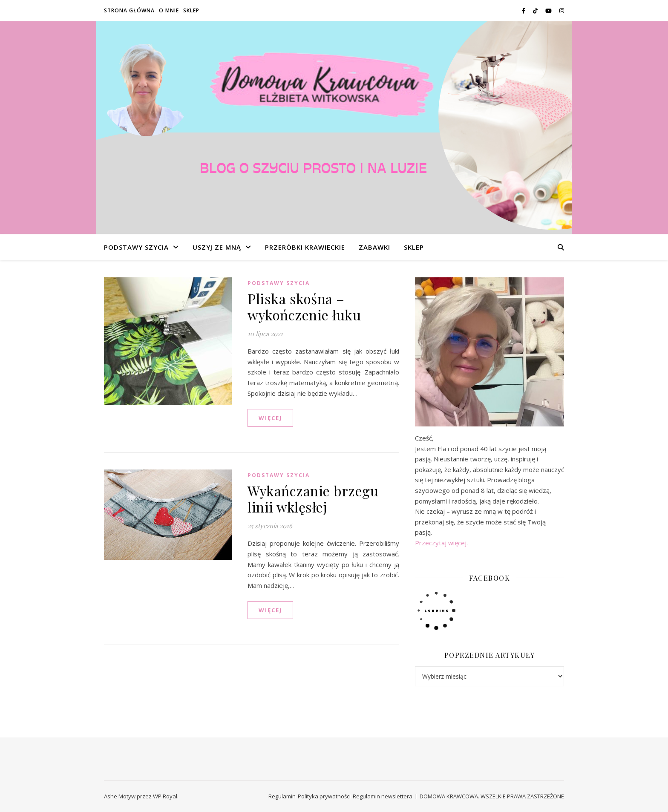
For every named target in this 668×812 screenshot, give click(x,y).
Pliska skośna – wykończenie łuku (304, 307)
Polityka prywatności (324, 796)
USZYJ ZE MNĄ (217, 247)
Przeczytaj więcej (441, 543)
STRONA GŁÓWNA (129, 10)
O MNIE (169, 10)
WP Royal (165, 796)
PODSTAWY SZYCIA (136, 247)
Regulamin (282, 796)
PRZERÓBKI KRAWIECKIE (305, 247)
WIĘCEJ (270, 418)
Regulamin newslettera (383, 796)
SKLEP (191, 10)
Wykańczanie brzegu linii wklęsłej (313, 499)
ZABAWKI (374, 247)
